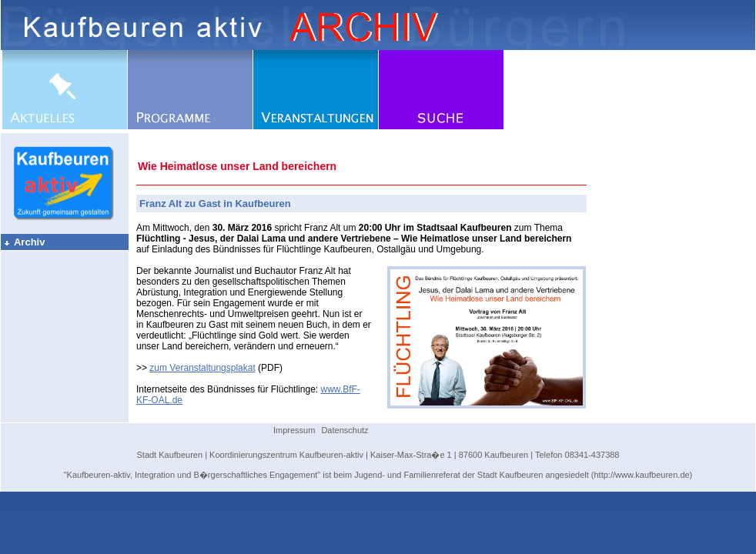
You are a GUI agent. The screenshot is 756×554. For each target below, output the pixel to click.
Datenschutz (345, 430)
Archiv (24, 242)
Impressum (294, 430)
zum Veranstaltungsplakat (202, 368)
